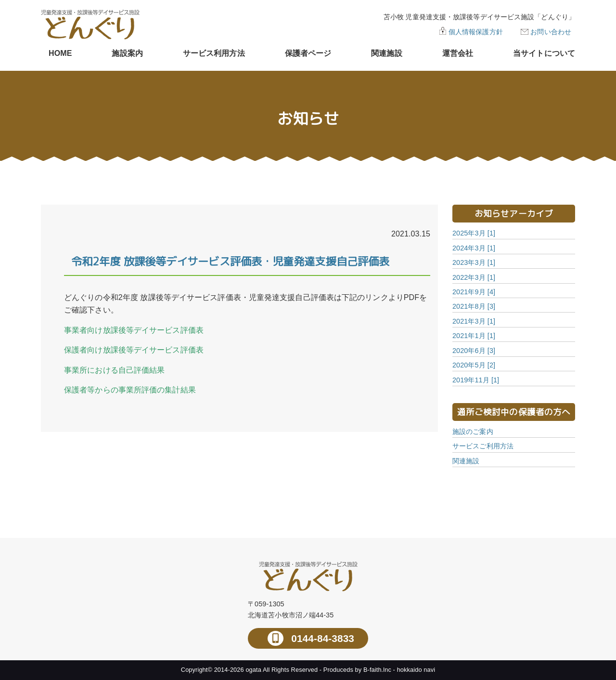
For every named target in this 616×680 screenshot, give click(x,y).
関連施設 (386, 53)
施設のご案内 (473, 432)
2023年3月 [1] (474, 262)
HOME (60, 53)
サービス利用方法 (214, 53)
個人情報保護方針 (476, 32)
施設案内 (127, 53)
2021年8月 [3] (474, 306)
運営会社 (458, 53)
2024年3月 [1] (474, 248)
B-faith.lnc (377, 670)
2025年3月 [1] (474, 233)
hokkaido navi (416, 670)
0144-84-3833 (321, 638)
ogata (253, 670)
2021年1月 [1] (474, 336)
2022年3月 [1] (474, 277)
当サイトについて (544, 53)
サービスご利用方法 (483, 446)
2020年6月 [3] (474, 351)
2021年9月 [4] (474, 292)
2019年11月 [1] (476, 380)
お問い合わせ (551, 32)
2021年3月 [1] (474, 321)
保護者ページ (308, 53)
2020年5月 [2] (474, 365)
